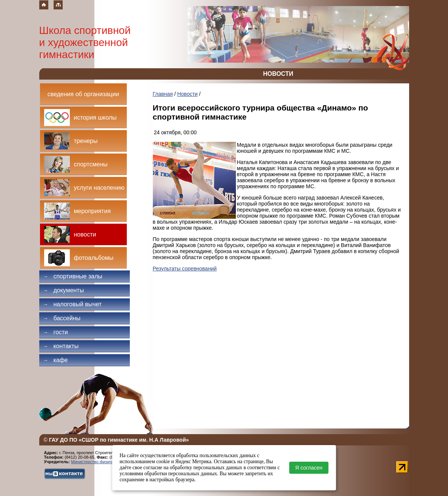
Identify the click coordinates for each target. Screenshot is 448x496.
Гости (56, 332)
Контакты (61, 346)
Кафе (55, 360)
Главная (163, 94)
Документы (64, 290)
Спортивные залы (73, 276)
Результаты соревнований (185, 269)
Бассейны (62, 318)
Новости (187, 94)
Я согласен (309, 468)
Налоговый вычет (72, 304)
